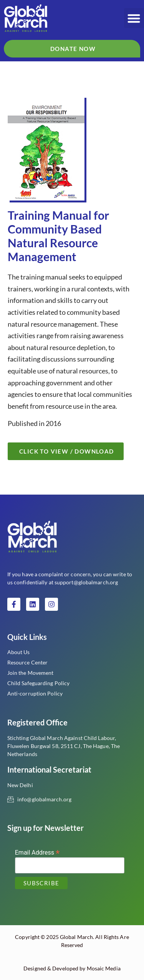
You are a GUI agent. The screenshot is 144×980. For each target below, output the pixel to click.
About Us (19, 652)
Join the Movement (31, 673)
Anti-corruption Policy (35, 693)
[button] (134, 18)
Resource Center (28, 662)
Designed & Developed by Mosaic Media (72, 968)
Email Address (37, 852)
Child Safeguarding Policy (39, 683)
